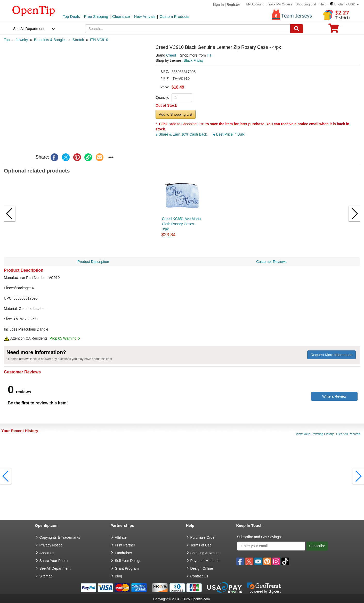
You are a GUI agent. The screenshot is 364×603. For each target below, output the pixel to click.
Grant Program (127, 568)
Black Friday (194, 60)
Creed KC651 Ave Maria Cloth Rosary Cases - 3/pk (181, 224)
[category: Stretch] (78, 40)
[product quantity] (182, 98)
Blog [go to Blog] (118, 576)
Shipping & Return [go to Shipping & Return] (205, 553)
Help (323, 4)
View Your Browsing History (315, 434)
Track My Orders (280, 4)
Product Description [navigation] (93, 262)
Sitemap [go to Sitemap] (46, 576)
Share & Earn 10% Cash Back (182, 134)
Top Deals (71, 16)
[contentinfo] (34, 11)
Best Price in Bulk (229, 134)
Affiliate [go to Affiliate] (121, 537)
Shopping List (306, 4)
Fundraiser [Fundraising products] (123, 553)
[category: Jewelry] (22, 40)
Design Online (202, 568)
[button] (344, 4)
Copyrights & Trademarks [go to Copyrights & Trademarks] (60, 537)
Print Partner (125, 545)
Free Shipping (96, 16)
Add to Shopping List (176, 114)
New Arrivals (145, 16)
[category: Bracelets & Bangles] (50, 40)
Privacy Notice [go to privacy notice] (51, 545)
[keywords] (188, 29)
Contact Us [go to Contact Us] (199, 576)
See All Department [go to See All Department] (55, 568)
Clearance (121, 16)
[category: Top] (7, 40)
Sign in (218, 5)
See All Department (29, 29)
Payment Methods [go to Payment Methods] (205, 561)
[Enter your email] (271, 546)
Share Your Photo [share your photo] (54, 561)
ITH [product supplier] (210, 55)
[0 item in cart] (334, 30)
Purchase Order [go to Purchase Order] (203, 537)
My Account (255, 4)
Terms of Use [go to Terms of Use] (201, 545)
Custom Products (175, 16)
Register (233, 5)
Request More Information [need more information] (331, 355)
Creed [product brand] (171, 55)
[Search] (297, 29)
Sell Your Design (128, 561)
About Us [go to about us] (47, 553)
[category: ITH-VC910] (99, 40)
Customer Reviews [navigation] (271, 262)
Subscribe (317, 546)
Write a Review (334, 396)
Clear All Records (348, 434)
